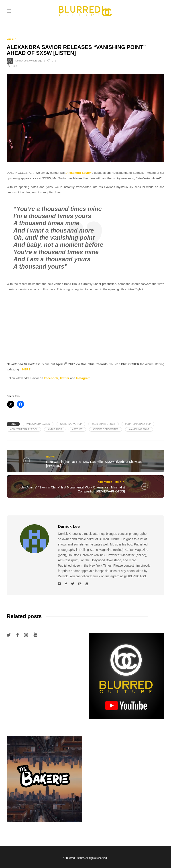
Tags (13, 424)
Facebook (51, 378)
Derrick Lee (22, 61)
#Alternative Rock (103, 424)
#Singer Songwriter (106, 429)
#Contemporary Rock (24, 429)
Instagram (83, 378)
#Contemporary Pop (138, 424)
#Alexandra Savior (38, 424)
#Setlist (77, 429)
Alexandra (74, 173)
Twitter (64, 378)
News (51, 457)
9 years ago (36, 61)
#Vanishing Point (139, 429)
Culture (105, 482)
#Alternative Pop (71, 424)
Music (12, 39)
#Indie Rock (55, 429)
